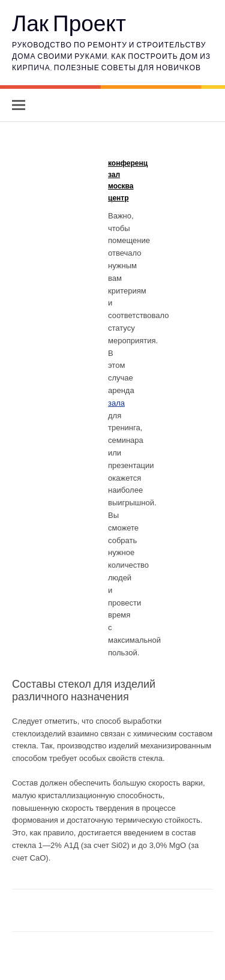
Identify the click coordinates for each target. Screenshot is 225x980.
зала (116, 403)
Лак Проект (69, 23)
